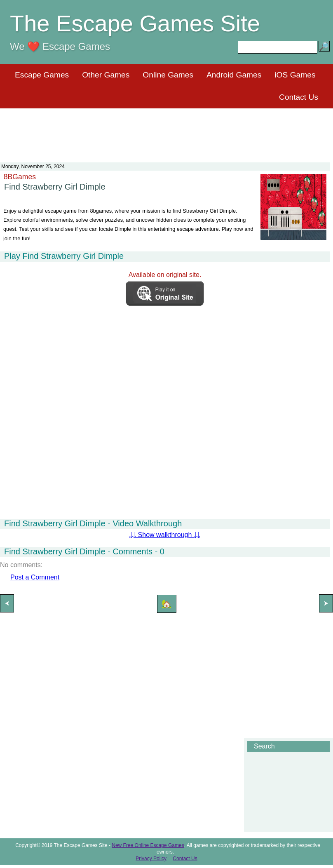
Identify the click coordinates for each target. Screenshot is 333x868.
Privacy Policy (151, 859)
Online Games (168, 75)
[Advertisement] (166, 130)
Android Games (234, 75)
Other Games (106, 75)
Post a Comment (35, 577)
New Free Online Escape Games (148, 845)
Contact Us (299, 97)
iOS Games (295, 75)
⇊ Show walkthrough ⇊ (165, 535)
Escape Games (42, 75)
